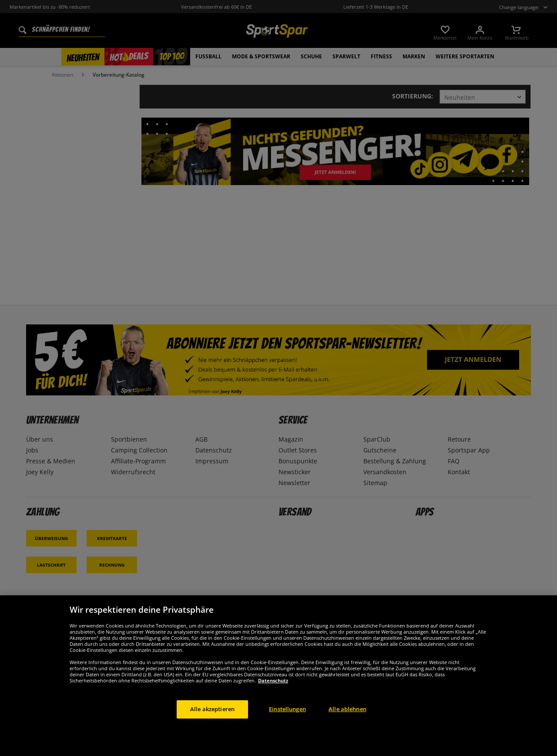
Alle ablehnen (347, 709)
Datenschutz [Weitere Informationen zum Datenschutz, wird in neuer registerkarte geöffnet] (273, 680)
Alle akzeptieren (212, 709)
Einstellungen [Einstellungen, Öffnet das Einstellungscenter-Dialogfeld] (287, 709)
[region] (278, 676)
